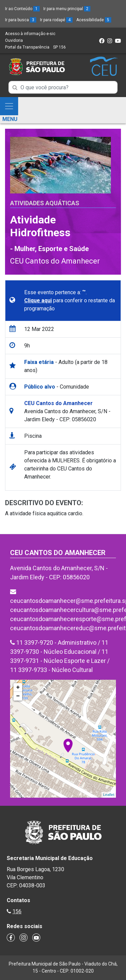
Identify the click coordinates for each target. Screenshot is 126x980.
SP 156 (59, 47)
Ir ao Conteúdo (22, 9)
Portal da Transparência (27, 47)
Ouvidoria (14, 40)
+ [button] (18, 687)
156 (17, 911)
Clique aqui (38, 300)
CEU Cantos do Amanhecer (55, 261)
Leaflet (109, 795)
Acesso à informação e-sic (30, 34)
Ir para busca (21, 20)
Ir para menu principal (67, 9)
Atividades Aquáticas (45, 203)
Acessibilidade (94, 20)
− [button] (18, 696)
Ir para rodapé (56, 20)
